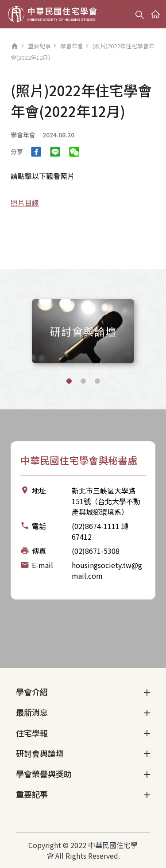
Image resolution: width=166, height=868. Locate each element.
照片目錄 (25, 202)
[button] (69, 381)
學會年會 (72, 46)
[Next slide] (150, 330)
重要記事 (39, 46)
